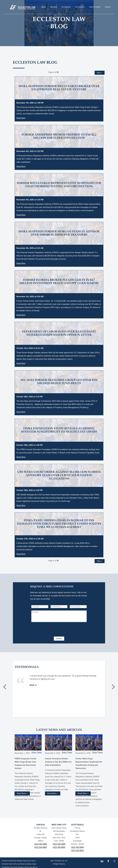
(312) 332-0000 (41, 844)
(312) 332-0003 (41, 847)
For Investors (80, 7)
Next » (100, 73)
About (43, 7)
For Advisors (66, 7)
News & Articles (95, 7)
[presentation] (49, 629)
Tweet (39, 752)
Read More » (22, 793)
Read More (21, 118)
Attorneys (54, 7)
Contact (108, 7)
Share (34, 752)
